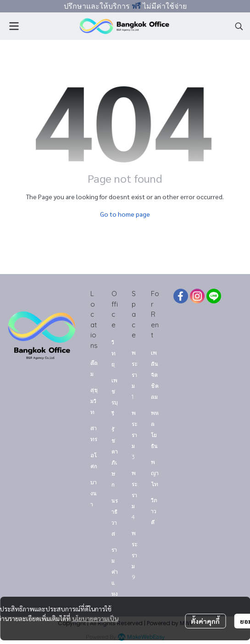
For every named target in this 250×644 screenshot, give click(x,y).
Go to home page (125, 214)
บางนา (94, 493)
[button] (239, 26)
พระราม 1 (134, 375)
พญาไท (155, 473)
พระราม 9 (134, 555)
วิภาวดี (154, 511)
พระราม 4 (134, 495)
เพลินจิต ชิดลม (155, 375)
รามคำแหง (115, 571)
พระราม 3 (134, 435)
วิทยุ (114, 353)
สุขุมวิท (94, 401)
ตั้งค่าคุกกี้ (205, 621)
